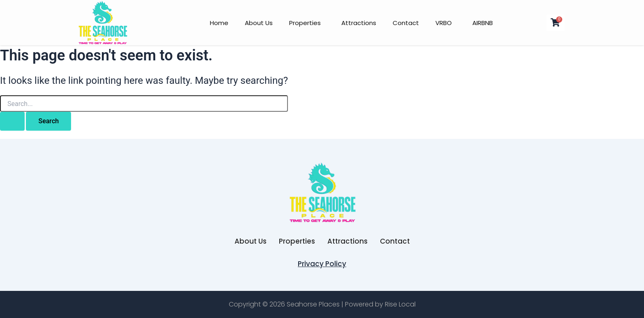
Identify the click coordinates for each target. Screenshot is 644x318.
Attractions (359, 23)
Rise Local (400, 304)
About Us (259, 23)
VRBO (444, 23)
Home (219, 23)
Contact (406, 23)
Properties (305, 23)
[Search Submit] (12, 121)
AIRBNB (483, 23)
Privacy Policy (322, 264)
